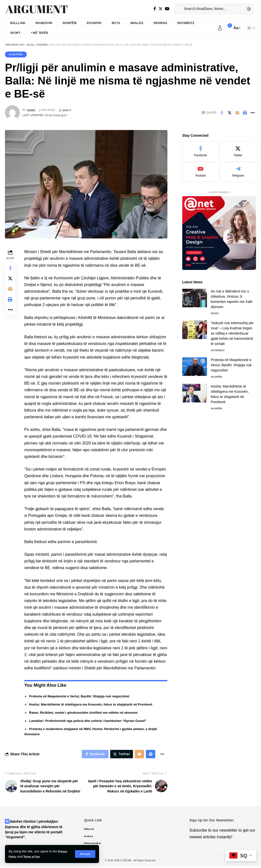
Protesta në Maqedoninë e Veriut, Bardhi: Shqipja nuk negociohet (83, 697)
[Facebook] (155, 9)
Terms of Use (35, 856)
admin (32, 111)
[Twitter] (160, 9)
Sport (215, 311)
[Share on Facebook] (222, 114)
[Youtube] (200, 169)
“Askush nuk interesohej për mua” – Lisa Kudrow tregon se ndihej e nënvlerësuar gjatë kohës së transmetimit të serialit (232, 331)
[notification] (227, 28)
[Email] (237, 114)
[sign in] (220, 28)
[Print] (245, 114)
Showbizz (218, 348)
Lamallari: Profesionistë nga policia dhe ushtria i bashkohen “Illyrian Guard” (92, 721)
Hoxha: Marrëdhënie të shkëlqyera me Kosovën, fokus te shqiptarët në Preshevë (96, 705)
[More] (253, 114)
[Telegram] (238, 169)
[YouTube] (167, 9)
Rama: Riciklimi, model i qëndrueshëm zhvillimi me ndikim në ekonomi (88, 713)
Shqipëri (17, 55)
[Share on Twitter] (230, 114)
